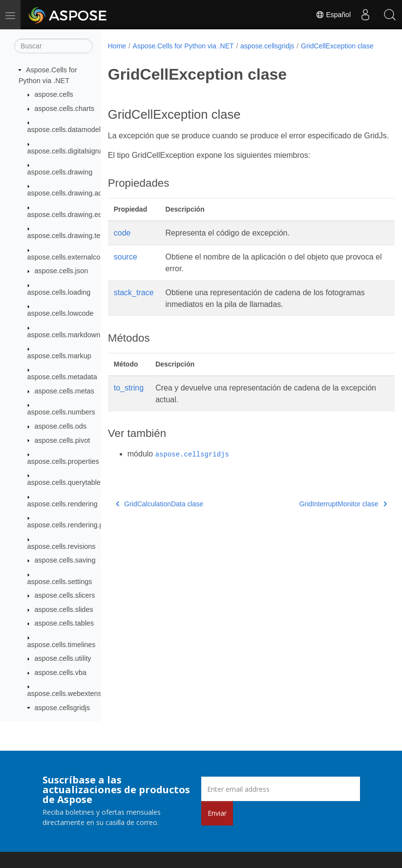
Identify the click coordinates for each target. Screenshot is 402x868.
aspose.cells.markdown (64, 335)
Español (333, 15)
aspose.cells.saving (65, 560)
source (126, 279)
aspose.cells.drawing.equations (76, 215)
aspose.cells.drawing (60, 172)
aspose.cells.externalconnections (79, 257)
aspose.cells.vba (61, 673)
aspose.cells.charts (64, 108)
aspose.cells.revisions (62, 546)
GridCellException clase (151, 56)
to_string (129, 410)
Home (117, 46)
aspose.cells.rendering (63, 504)
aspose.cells (54, 94)
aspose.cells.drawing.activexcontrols (84, 193)
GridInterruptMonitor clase (323, 526)
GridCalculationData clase (159, 526)
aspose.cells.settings (60, 582)
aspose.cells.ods (61, 426)
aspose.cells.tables (64, 623)
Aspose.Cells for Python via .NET (183, 46)
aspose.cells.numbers (61, 412)
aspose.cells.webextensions (71, 694)
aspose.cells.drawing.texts (68, 236)
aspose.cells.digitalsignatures (73, 151)
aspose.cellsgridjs (63, 708)
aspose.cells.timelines (62, 645)
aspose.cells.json (62, 271)
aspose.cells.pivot (63, 440)
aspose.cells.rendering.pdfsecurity (81, 525)
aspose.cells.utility (63, 658)
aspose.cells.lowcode (61, 313)
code (122, 255)
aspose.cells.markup (59, 356)
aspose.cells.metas (64, 391)
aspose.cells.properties (63, 461)
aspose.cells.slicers (65, 595)
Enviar (217, 813)
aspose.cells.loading (59, 292)
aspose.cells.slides (64, 609)
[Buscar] (53, 46)
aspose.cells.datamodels (66, 130)
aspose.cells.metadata (62, 377)
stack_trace (134, 315)
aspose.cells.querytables (66, 482)
